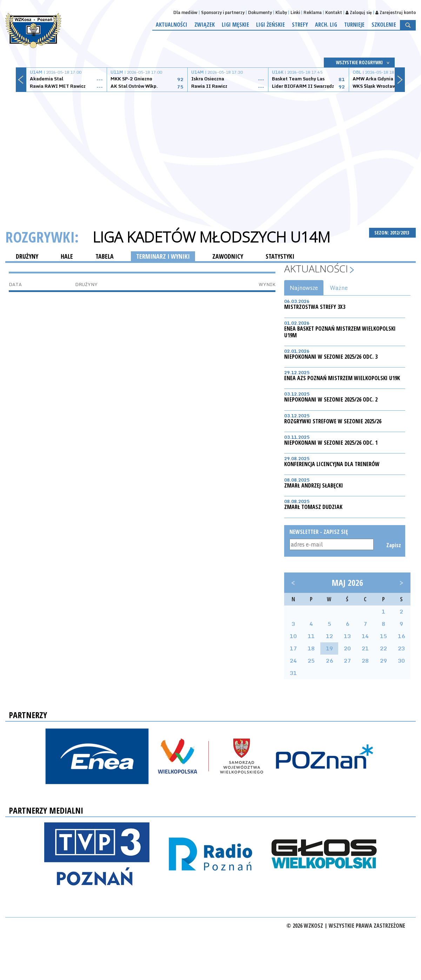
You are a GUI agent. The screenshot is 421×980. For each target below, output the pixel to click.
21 (365, 648)
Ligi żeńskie (270, 25)
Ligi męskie (235, 25)
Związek (205, 25)
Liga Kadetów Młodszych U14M (211, 237)
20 (347, 648)
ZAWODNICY (228, 256)
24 (293, 661)
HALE (67, 256)
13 (347, 636)
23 (401, 648)
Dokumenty (260, 12)
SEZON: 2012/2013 (392, 233)
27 (347, 661)
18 (311, 648)
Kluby (281, 12)
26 (329, 661)
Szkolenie (384, 25)
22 (383, 648)
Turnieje (354, 25)
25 (311, 661)
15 (383, 636)
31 (293, 673)
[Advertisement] (211, 152)
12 (329, 636)
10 (293, 636)
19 (329, 648)
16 (401, 636)
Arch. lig (326, 25)
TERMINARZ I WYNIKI (163, 256)
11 (311, 636)
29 (383, 661)
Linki (295, 12)
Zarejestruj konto (396, 12)
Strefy (300, 25)
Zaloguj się (359, 12)
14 (365, 636)
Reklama (313, 12)
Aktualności (172, 25)
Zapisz (393, 545)
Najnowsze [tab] (304, 288)
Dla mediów (185, 12)
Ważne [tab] (339, 288)
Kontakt (334, 12)
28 (365, 661)
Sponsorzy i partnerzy (223, 12)
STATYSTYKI (280, 256)
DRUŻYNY (27, 256)
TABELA (105, 256)
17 (293, 648)
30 (401, 661)
